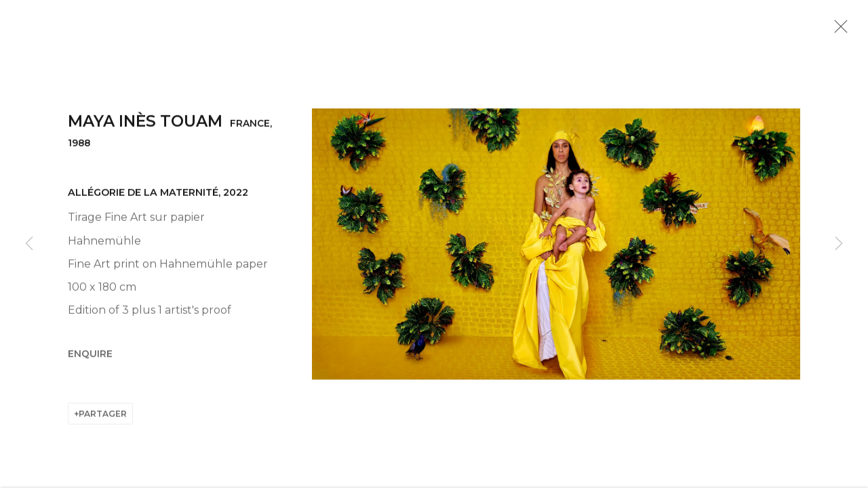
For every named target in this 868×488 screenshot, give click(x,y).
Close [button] (839, 30)
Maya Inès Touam (145, 125)
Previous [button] (29, 244)
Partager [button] (103, 418)
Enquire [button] (90, 358)
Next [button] (839, 244)
